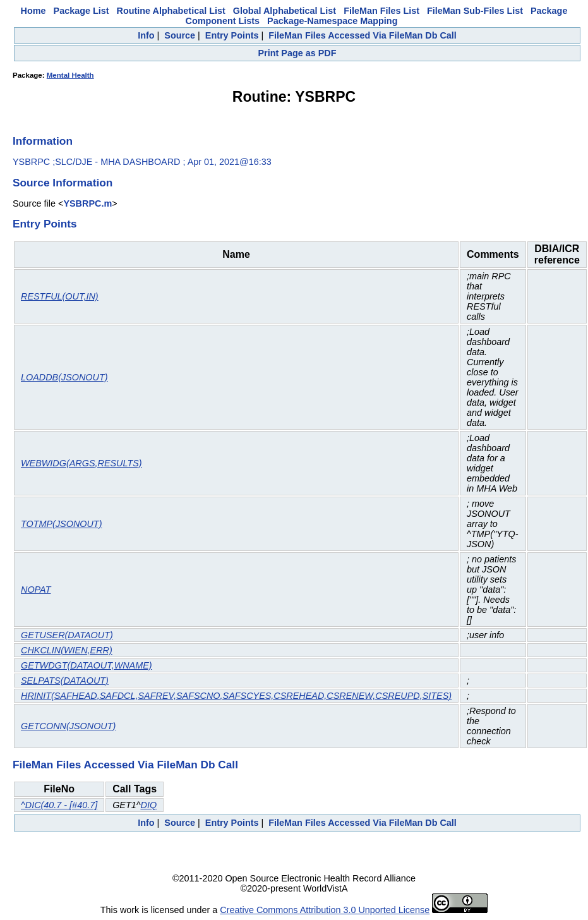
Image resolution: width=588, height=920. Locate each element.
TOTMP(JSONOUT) (61, 524)
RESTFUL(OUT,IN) (60, 296)
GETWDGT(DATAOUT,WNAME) (87, 665)
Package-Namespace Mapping (332, 21)
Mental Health (70, 75)
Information (43, 141)
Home (33, 11)
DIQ (148, 805)
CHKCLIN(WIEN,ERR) (67, 650)
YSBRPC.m (87, 203)
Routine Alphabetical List (171, 11)
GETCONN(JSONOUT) (68, 726)
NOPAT (36, 590)
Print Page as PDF (297, 53)
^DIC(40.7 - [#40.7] (59, 805)
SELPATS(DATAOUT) (65, 681)
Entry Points (232, 35)
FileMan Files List (381, 11)
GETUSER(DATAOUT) (67, 635)
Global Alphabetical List (285, 11)
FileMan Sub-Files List (475, 11)
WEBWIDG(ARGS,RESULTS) (81, 463)
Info (146, 35)
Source (180, 35)
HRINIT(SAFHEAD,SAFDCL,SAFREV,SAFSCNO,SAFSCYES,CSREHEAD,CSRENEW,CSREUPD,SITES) (236, 696)
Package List (81, 11)
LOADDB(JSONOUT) (64, 377)
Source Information (63, 183)
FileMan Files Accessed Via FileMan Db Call (363, 35)
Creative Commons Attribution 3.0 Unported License (325, 910)
